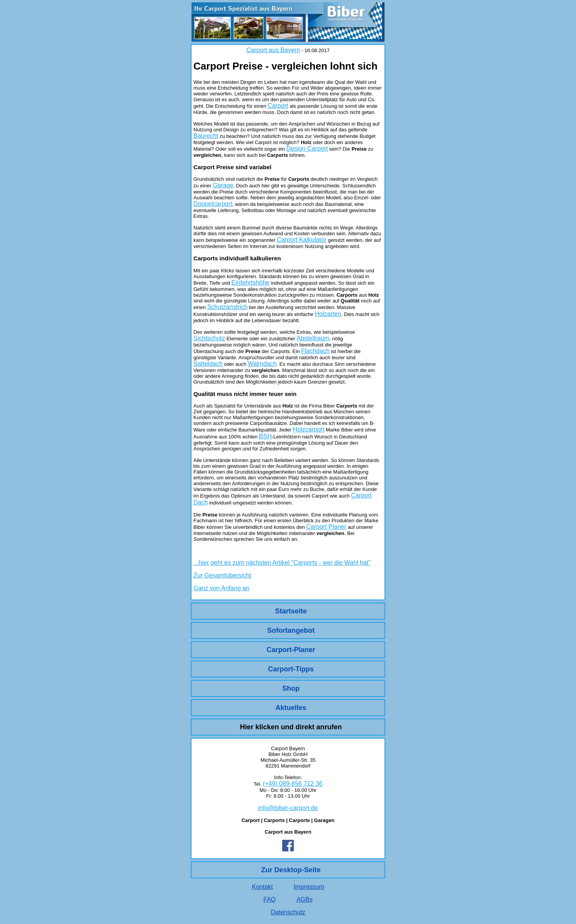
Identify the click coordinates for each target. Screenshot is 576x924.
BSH (265, 436)
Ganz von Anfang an (221, 588)
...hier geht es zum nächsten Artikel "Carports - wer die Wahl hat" (282, 563)
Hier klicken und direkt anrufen (291, 727)
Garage (223, 185)
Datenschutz (288, 912)
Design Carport (307, 149)
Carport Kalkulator (302, 240)
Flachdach (315, 351)
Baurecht (206, 136)
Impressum (309, 887)
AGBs (305, 899)
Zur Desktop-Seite (291, 870)
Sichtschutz (209, 338)
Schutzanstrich (227, 307)
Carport (278, 106)
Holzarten (328, 314)
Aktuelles (291, 708)
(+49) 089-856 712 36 (293, 784)
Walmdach (262, 364)
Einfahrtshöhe (250, 283)
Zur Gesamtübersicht (222, 575)
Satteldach (208, 364)
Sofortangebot (291, 630)
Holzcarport (309, 429)
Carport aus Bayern (273, 50)
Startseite (291, 611)
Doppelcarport (213, 204)
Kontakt (262, 887)
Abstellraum (313, 338)
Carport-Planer (291, 650)
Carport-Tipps (291, 669)
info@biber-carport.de (288, 808)
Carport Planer (326, 527)
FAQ (269, 899)
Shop (291, 688)
